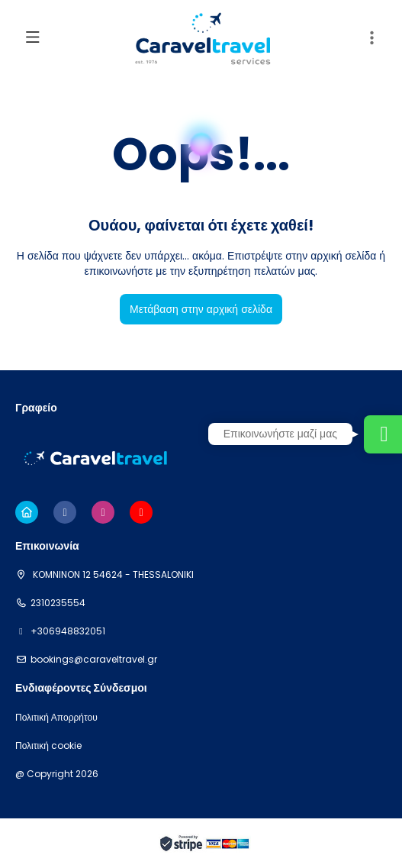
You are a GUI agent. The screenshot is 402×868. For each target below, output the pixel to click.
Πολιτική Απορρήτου (56, 718)
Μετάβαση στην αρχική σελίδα (201, 309)
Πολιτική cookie (48, 746)
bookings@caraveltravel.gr (94, 660)
